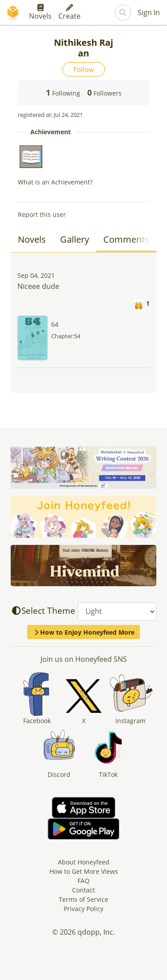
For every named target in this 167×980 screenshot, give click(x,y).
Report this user (42, 214)
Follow (84, 69)
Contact (83, 890)
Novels (40, 12)
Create (69, 12)
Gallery (75, 239)
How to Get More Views (84, 871)
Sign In (149, 12)
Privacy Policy (83, 909)
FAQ (83, 881)
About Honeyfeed (84, 862)
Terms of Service (83, 899)
